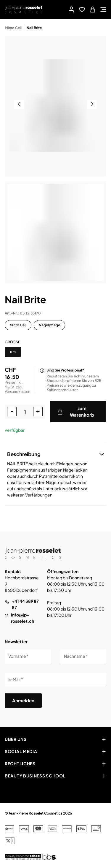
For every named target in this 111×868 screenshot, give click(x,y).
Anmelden (23, 700)
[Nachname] (83, 656)
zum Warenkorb (76, 412)
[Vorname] (28, 656)
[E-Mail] (55, 679)
